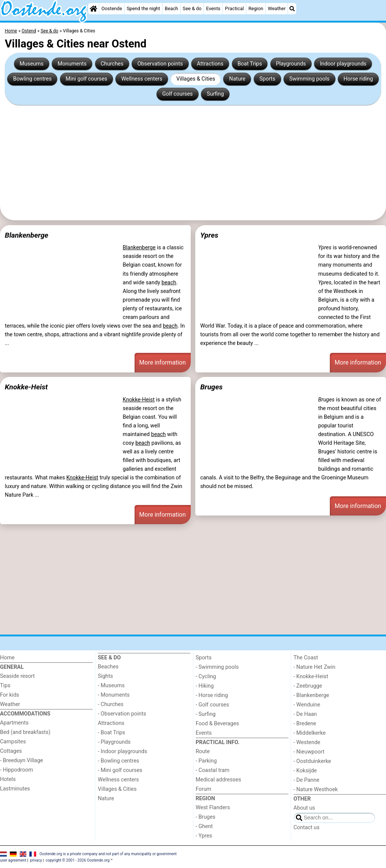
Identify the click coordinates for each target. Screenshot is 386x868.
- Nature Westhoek (316, 789)
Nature (237, 79)
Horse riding (358, 79)
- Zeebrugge (308, 686)
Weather (276, 8)
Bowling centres (32, 79)
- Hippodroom (17, 770)
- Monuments (114, 695)
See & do (192, 8)
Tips (5, 686)
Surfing (215, 94)
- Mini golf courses (120, 770)
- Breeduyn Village (21, 760)
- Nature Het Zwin (315, 667)
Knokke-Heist (26, 387)
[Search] (292, 9)
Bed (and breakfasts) (25, 732)
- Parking (206, 761)
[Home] (93, 9)
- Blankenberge (312, 695)
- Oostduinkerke (312, 761)
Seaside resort (17, 676)
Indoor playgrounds (343, 64)
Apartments (14, 723)
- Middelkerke (310, 733)
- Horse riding (212, 695)
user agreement (13, 860)
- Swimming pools (217, 667)
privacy (36, 860)
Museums (32, 64)
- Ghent (204, 826)
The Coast (306, 658)
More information (162, 362)
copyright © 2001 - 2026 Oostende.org (77, 860)
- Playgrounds (114, 742)
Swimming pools (310, 79)
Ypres (209, 235)
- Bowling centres (119, 761)
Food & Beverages (217, 724)
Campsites (13, 742)
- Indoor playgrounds (123, 751)
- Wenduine (307, 705)
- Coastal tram (213, 770)
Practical (234, 8)
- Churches (111, 704)
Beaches (108, 667)
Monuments (72, 64)
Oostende (112, 8)
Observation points (160, 64)
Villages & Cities (196, 79)
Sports (267, 79)
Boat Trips (250, 64)
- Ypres (204, 836)
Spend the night (143, 8)
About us (304, 808)
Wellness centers (142, 79)
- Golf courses (212, 705)
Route (203, 751)
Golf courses (177, 94)
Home (7, 658)
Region (256, 8)
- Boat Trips (112, 733)
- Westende (307, 742)
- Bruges (205, 817)
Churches (112, 64)
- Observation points (122, 714)
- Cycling (206, 677)
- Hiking (205, 686)
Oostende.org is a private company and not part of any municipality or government (108, 854)
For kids (10, 695)
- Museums (111, 686)
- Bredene (305, 724)
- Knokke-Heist (311, 677)
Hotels (8, 779)
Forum (203, 789)
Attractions (210, 64)
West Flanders (213, 808)
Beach (171, 8)
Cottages (11, 751)
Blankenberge (27, 235)
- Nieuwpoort (309, 752)
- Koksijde (305, 771)
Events (213, 8)
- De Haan (305, 714)
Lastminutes (15, 789)
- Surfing (206, 714)
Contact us (307, 828)
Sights (106, 676)
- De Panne (307, 780)
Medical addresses (218, 780)
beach (169, 283)
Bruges (211, 387)
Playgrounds (291, 64)
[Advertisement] (193, 163)
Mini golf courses (86, 79)
